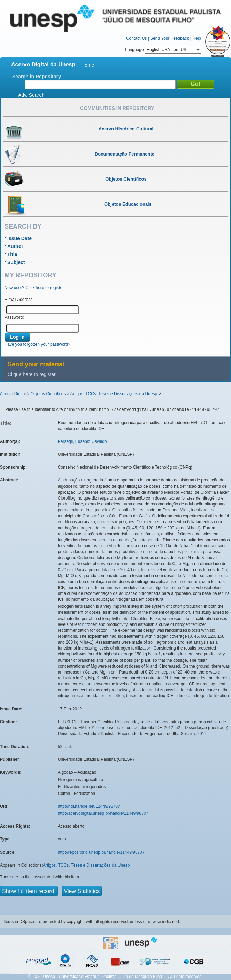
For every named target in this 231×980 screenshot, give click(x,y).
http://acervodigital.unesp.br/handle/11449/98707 (103, 813)
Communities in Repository (117, 108)
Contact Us (136, 38)
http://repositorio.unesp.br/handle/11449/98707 (101, 852)
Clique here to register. (32, 374)
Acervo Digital (13, 394)
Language (163, 50)
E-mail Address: (19, 300)
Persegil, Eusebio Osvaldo (82, 441)
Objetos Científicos (48, 394)
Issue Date (20, 238)
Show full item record (29, 891)
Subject (16, 262)
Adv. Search (31, 95)
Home (88, 65)
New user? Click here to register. (35, 288)
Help (197, 38)
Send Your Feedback (170, 38)
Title (12, 254)
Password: (14, 317)
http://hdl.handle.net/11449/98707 (89, 806)
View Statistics (82, 891)
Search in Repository (37, 77)
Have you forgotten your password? (37, 344)
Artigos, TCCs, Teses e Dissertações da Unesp (114, 394)
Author (15, 246)
